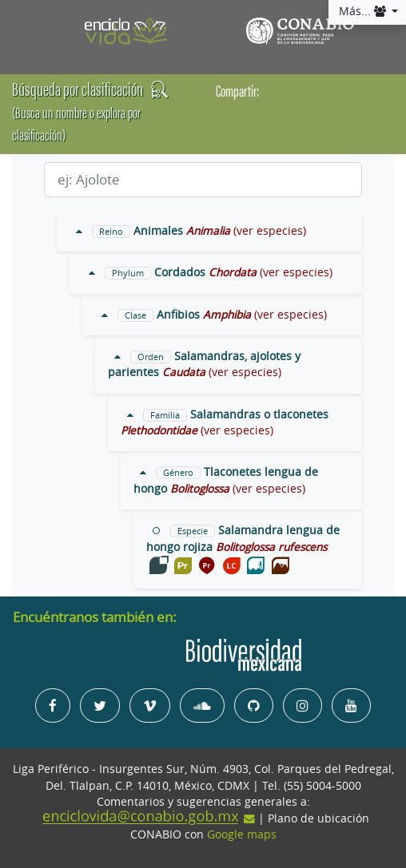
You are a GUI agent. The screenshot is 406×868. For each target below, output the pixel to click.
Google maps (242, 834)
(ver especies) (270, 231)
